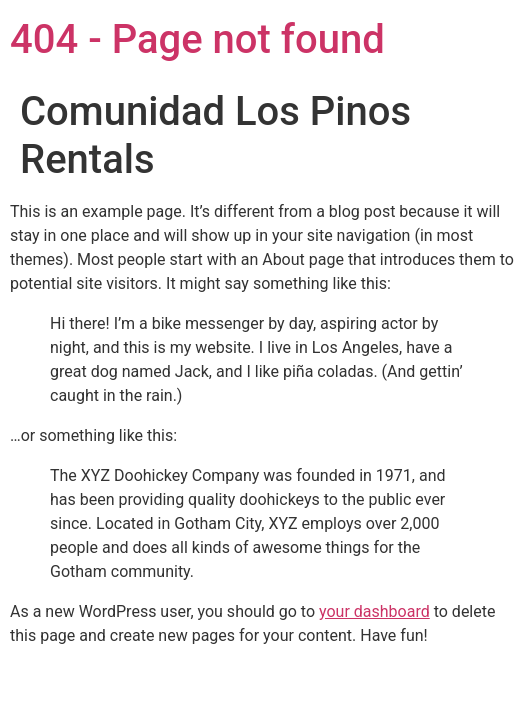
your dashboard (374, 611)
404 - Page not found (197, 39)
